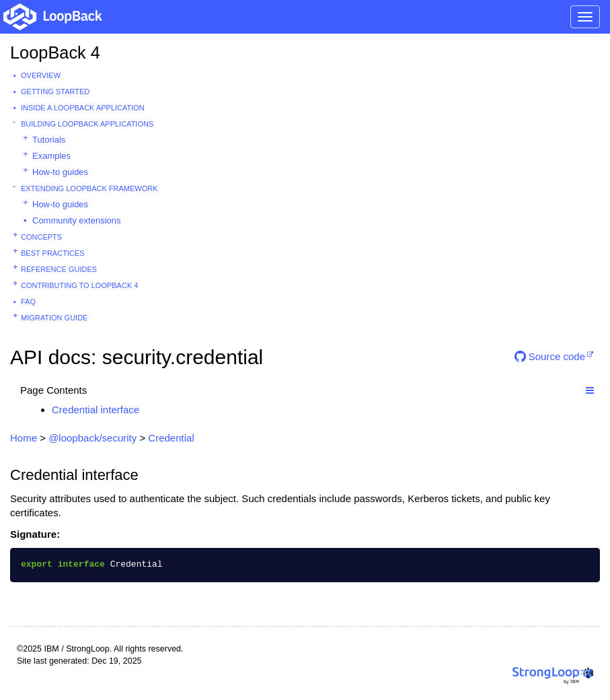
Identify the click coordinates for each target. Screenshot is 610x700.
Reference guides (59, 269)
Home (24, 438)
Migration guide (54, 318)
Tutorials (49, 140)
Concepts (41, 237)
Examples (51, 156)
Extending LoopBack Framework (89, 188)
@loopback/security (92, 438)
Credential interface (96, 410)
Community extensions (77, 220)
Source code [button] (550, 356)
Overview (41, 75)
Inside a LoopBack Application (83, 108)
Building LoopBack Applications (87, 124)
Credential (171, 438)
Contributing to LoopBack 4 (79, 285)
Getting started (55, 92)
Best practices (53, 253)
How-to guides (60, 172)
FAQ (28, 302)
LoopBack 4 (55, 53)
